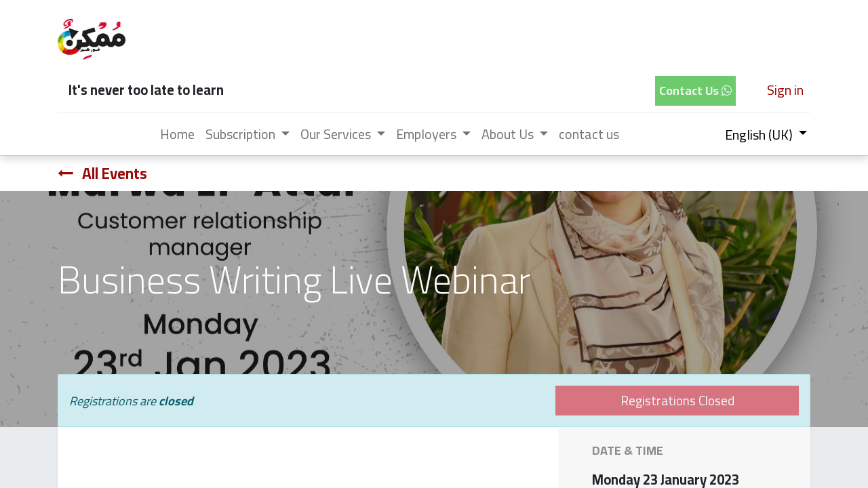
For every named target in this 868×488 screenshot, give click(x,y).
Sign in (785, 90)
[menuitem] (177, 134)
